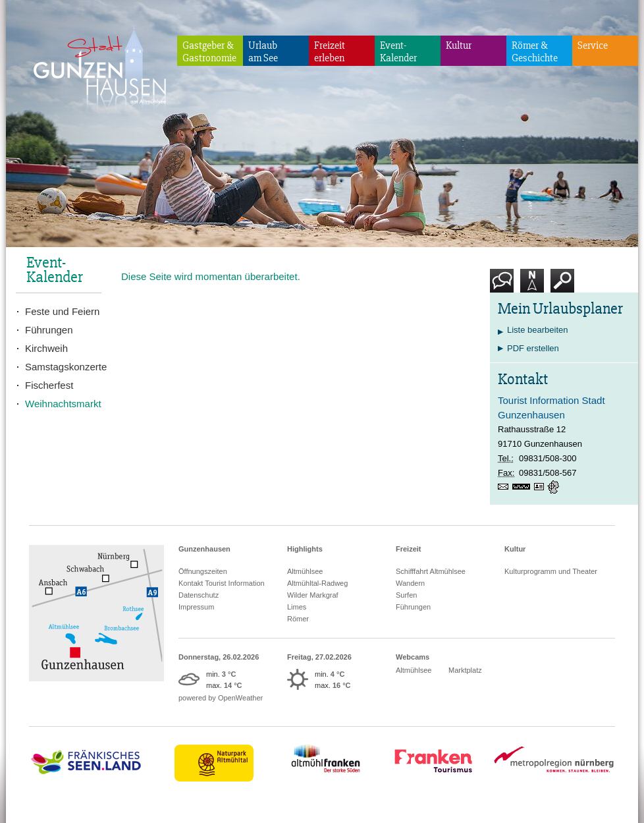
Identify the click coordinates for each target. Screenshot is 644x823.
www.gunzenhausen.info (523, 487)
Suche (563, 286)
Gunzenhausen (204, 549)
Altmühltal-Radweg (317, 583)
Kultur (459, 45)
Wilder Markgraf (313, 595)
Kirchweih (46, 348)
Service (593, 45)
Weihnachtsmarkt (63, 404)
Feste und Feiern (62, 311)
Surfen (406, 595)
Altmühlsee (305, 571)
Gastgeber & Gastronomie (209, 52)
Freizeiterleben (330, 52)
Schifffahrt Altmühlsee (431, 571)
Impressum (196, 607)
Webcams (413, 657)
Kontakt (504, 286)
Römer (298, 619)
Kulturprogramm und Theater (551, 571)
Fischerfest (49, 385)
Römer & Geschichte (535, 52)
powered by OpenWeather (221, 698)
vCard (541, 487)
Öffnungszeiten (203, 571)
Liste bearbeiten (538, 330)
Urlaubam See (263, 52)
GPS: (554, 487)
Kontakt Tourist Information (222, 583)
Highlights (305, 549)
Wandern (410, 583)
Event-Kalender (398, 52)
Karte (532, 286)
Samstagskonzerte (63, 367)
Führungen (49, 330)
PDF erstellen (533, 348)
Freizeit (409, 549)
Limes (297, 607)
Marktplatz (465, 670)
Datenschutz (199, 595)
